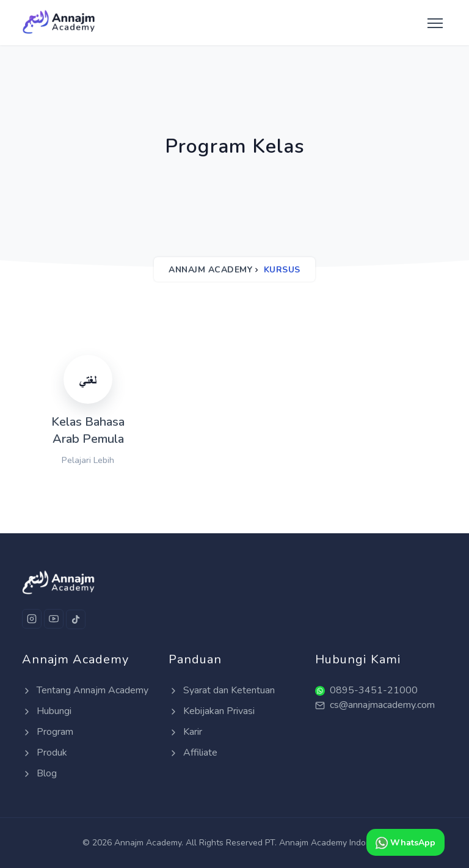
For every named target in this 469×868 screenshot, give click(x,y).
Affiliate (193, 753)
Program (48, 732)
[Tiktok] (76, 619)
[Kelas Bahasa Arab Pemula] (88, 411)
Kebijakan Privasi (212, 711)
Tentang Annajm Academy (85, 690)
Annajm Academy (210, 270)
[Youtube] (54, 619)
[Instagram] (32, 619)
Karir (185, 732)
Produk (45, 753)
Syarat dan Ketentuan (222, 690)
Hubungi (47, 711)
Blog (39, 773)
